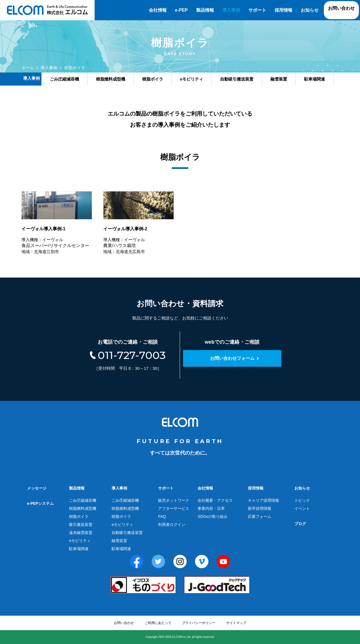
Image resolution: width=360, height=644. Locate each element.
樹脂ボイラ (79, 516)
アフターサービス (174, 508)
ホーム (28, 68)
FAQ (162, 516)
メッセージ (37, 488)
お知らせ (310, 10)
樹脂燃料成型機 (83, 508)
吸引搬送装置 (81, 525)
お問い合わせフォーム (232, 358)
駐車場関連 (79, 549)
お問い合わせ (341, 8)
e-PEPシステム (40, 503)
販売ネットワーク (174, 500)
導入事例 (231, 10)
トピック (302, 500)
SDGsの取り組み (212, 516)
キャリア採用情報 (263, 500)
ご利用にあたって (158, 623)
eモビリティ (80, 541)
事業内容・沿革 (211, 508)
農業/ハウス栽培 (139, 223)
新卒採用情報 (260, 508)
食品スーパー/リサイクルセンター (57, 223)
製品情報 (205, 10)
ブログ (300, 524)
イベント (302, 508)
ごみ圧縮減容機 (83, 500)
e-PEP (181, 10)
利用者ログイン (172, 525)
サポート (257, 10)
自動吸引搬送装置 (127, 533)
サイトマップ (236, 623)
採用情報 (283, 10)
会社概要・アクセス (215, 500)
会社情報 (158, 10)
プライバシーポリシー (199, 623)
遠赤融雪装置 (81, 533)
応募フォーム (260, 516)
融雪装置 (119, 541)
